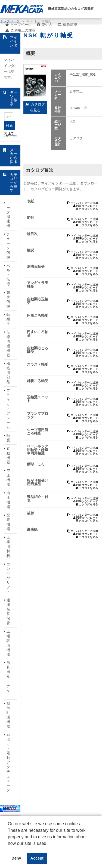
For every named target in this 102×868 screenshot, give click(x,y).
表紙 (30, 201)
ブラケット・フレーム (10, 409)
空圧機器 (8, 478)
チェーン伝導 (8, 246)
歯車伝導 (8, 299)
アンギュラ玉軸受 (38, 285)
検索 (10, 126)
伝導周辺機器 (8, 344)
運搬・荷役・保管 (10, 612)
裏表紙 (32, 529)
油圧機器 (8, 500)
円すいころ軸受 (38, 334)
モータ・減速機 (10, 214)
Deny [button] (16, 858)
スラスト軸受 (38, 364)
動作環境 (70, 25)
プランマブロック (38, 415)
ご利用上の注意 (23, 30)
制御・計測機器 (10, 715)
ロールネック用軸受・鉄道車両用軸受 (38, 450)
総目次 (32, 234)
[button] (9, 848)
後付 (30, 513)
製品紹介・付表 (38, 498)
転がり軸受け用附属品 (38, 482)
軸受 (8, 438)
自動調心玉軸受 (38, 301)
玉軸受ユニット (38, 399)
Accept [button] (37, 858)
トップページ (21, 25)
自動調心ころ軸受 (38, 350)
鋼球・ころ (36, 464)
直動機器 (8, 455)
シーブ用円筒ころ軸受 (38, 432)
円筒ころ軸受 (38, 316)
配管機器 (8, 522)
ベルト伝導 (8, 275)
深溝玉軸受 (36, 267)
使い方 (47, 25)
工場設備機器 (8, 643)
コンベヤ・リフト (10, 578)
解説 (30, 250)
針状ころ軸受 (38, 381)
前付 (30, 218)
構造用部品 (8, 373)
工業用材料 (8, 547)
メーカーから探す (14, 156)
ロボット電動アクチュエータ (8, 762)
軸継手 (8, 319)
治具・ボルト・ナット (10, 679)
